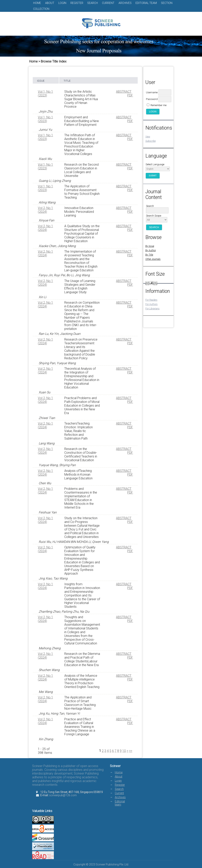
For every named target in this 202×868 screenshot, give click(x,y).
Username (152, 92)
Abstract (124, 92)
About (50, 3)
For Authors (151, 304)
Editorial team (146, 3)
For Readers (151, 300)
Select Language (155, 164)
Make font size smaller (147, 283)
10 (124, 751)
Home (37, 3)
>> (131, 751)
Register (77, 3)
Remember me (159, 105)
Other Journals (153, 259)
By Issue (150, 246)
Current (108, 3)
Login (62, 3)
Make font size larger (155, 283)
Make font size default (151, 283)
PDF (130, 95)
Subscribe (151, 141)
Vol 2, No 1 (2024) (45, 210)
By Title (149, 255)
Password (152, 99)
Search (93, 3)
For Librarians (152, 309)
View (148, 137)
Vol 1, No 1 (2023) (45, 93)
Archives (125, 3)
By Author (151, 250)
